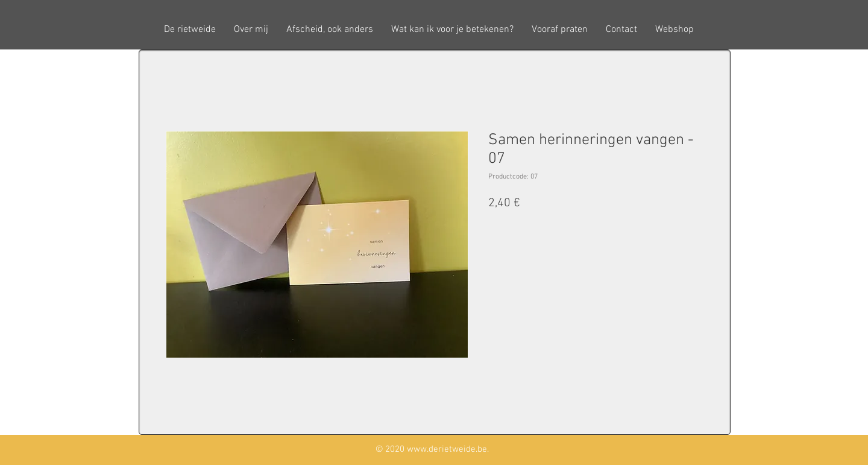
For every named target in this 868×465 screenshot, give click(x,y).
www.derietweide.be (447, 449)
